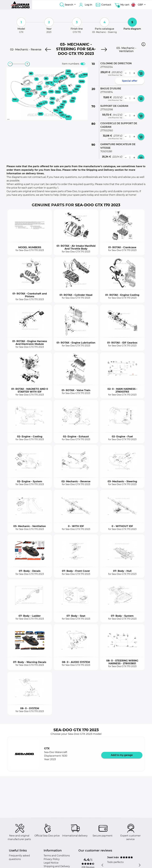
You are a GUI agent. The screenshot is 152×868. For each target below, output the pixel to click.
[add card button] (141, 73)
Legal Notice (51, 863)
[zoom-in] (27, 64)
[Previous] (48, 50)
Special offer (130, 81)
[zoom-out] (10, 64)
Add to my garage (122, 755)
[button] (143, 44)
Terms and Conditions (57, 856)
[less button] (126, 73)
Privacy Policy (52, 859)
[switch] (83, 64)
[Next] (104, 50)
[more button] (134, 73)
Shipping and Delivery (57, 866)
